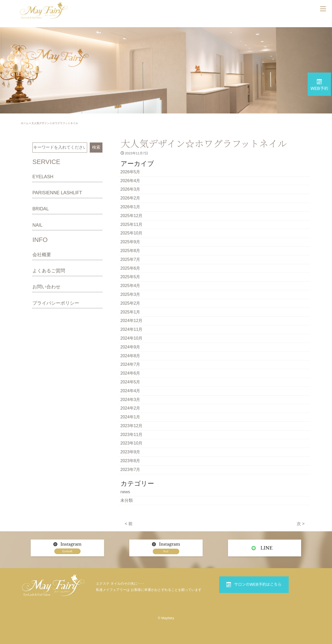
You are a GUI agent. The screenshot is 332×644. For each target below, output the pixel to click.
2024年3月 (130, 400)
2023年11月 (131, 435)
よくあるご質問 (49, 271)
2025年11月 (131, 224)
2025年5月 (130, 277)
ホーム (25, 123)
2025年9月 (130, 242)
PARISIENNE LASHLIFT (57, 193)
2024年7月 (130, 364)
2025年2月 (130, 303)
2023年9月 (130, 452)
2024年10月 (131, 338)
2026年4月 (130, 181)
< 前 (129, 524)
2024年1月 (130, 417)
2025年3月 (130, 294)
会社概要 (42, 255)
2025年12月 (131, 216)
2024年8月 (130, 356)
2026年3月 (130, 189)
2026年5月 (130, 172)
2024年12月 (131, 321)
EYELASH (43, 177)
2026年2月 (130, 198)
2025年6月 (130, 268)
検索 (96, 147)
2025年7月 (130, 259)
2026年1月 (130, 207)
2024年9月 (130, 347)
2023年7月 (130, 470)
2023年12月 (131, 426)
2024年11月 (131, 329)
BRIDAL (41, 209)
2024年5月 (130, 382)
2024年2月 (130, 408)
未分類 (127, 500)
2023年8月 (130, 461)
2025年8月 (130, 251)
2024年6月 (130, 373)
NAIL (37, 225)
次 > (301, 524)
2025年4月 (130, 286)
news (125, 492)
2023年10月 (131, 443)
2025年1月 (130, 312)
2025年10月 (131, 233)
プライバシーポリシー (56, 303)
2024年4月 (130, 391)
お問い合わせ (46, 287)
